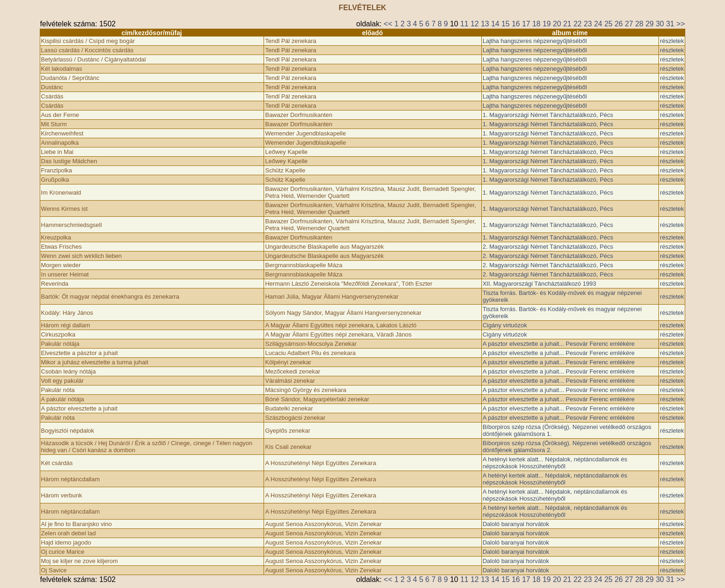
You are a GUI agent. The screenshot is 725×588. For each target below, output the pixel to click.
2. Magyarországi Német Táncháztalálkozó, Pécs (548, 247)
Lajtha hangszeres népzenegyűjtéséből (535, 41)
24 (598, 24)
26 (619, 24)
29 (650, 24)
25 (608, 24)
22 (578, 24)
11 (464, 24)
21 (567, 24)
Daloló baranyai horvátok (516, 524)
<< (388, 24)
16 (516, 24)
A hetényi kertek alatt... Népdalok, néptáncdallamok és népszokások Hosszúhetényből (555, 463)
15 (505, 24)
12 (475, 24)
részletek (672, 41)
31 (670, 24)
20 (557, 24)
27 (629, 24)
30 (660, 24)
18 (536, 24)
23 (588, 24)
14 (495, 24)
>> (681, 24)
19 (547, 24)
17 (526, 24)
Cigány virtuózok (505, 325)
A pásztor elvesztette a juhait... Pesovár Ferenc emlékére (559, 344)
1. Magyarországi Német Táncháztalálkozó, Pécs (548, 115)
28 (639, 24)
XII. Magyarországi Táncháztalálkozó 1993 (539, 284)
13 (485, 24)
